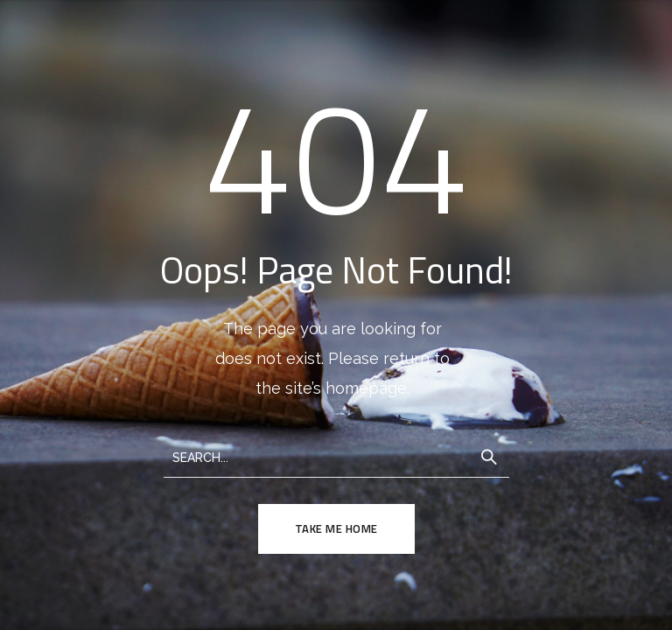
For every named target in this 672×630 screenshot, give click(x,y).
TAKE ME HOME (336, 528)
